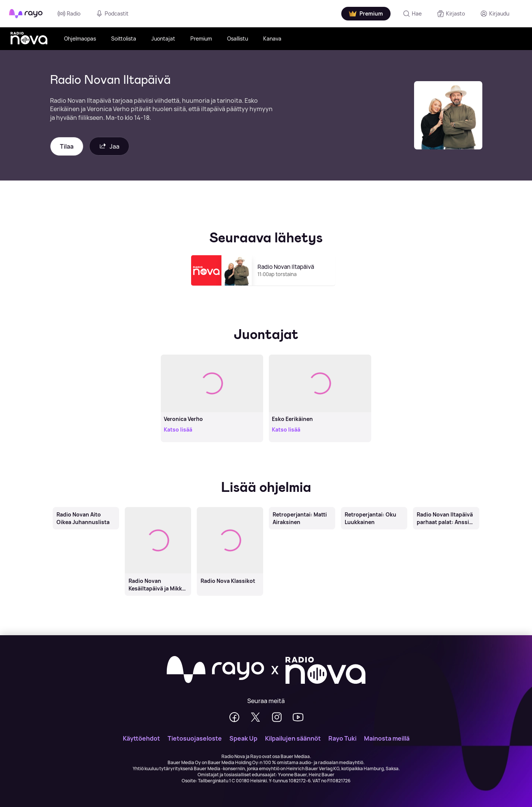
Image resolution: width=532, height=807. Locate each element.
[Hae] (412, 14)
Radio (69, 14)
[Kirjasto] (451, 14)
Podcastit (112, 14)
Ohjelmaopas (80, 38)
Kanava (272, 38)
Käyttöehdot (141, 738)
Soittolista (124, 38)
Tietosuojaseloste (195, 738)
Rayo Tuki (342, 738)
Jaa (109, 146)
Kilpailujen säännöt (293, 738)
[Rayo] (215, 670)
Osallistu (238, 38)
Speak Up (243, 738)
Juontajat (163, 38)
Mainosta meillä (387, 738)
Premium (201, 38)
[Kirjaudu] (495, 14)
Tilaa (67, 146)
